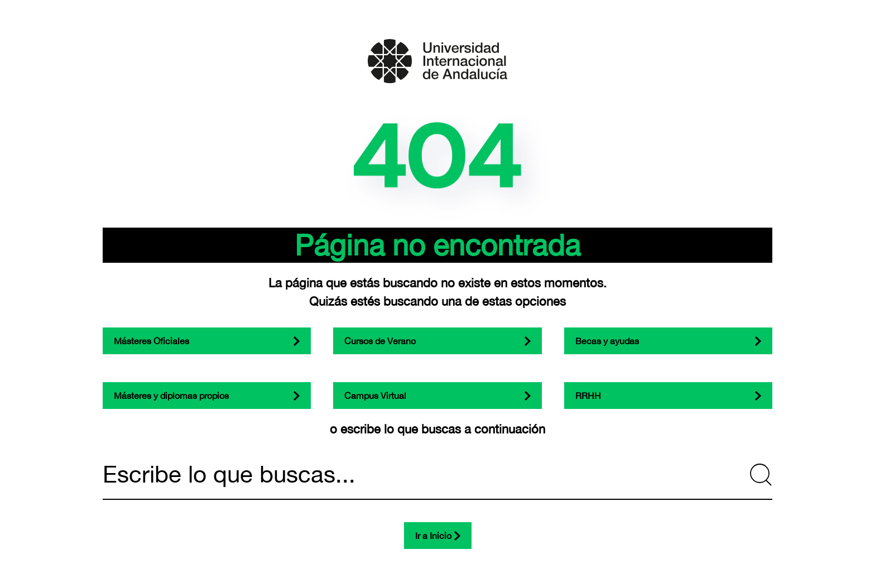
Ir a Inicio (433, 536)
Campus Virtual (375, 396)
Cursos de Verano (380, 341)
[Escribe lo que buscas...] (437, 475)
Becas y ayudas (607, 341)
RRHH (588, 396)
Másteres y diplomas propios (171, 396)
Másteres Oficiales (152, 341)
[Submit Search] (761, 475)
